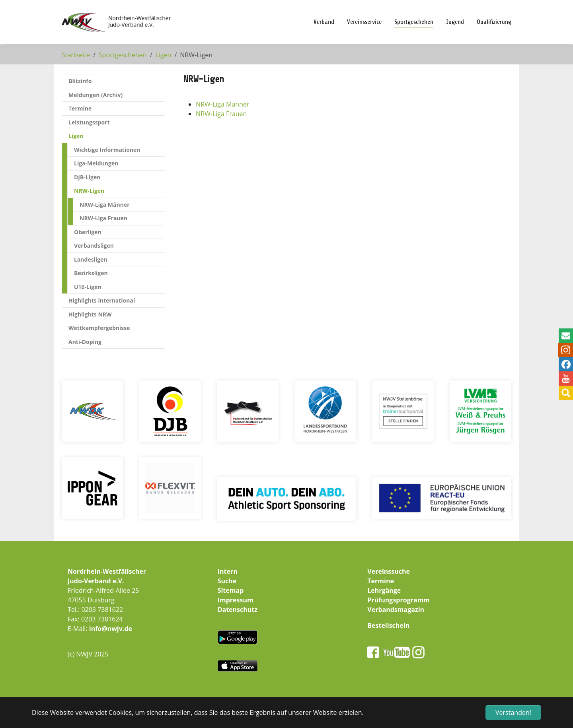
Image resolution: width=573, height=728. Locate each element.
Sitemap (231, 590)
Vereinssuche (389, 571)
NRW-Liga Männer (222, 104)
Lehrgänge (384, 590)
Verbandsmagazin (396, 610)
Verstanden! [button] (513, 712)
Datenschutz (238, 610)
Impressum (236, 600)
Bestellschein (388, 625)
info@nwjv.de (111, 629)
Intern (228, 571)
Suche (227, 581)
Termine (381, 581)
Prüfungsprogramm (399, 600)
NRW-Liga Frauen (221, 114)
